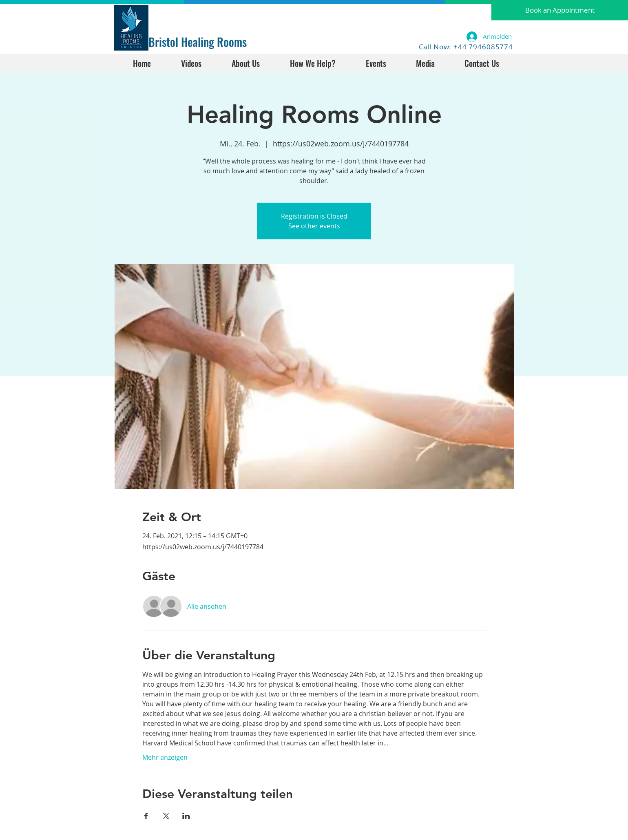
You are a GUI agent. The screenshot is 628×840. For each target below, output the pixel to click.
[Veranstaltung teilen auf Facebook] (146, 816)
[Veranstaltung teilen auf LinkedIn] (186, 816)
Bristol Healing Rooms (198, 42)
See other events (314, 226)
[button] (560, 10)
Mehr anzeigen (165, 757)
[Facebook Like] (174, 15)
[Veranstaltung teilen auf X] (166, 816)
